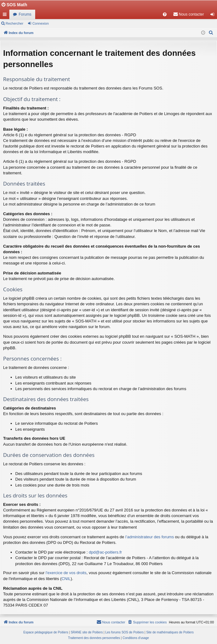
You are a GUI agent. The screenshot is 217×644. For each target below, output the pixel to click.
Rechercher (14, 23)
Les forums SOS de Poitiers (124, 632)
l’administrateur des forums (149, 537)
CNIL (66, 579)
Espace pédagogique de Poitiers (46, 632)
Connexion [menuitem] (214, 16)
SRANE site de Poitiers (87, 632)
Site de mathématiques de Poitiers (170, 632)
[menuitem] (165, 14)
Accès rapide (6, 16)
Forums (25, 14)
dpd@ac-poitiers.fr (105, 552)
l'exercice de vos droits (66, 573)
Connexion (41, 23)
